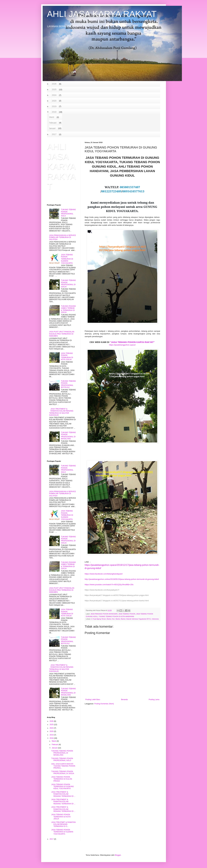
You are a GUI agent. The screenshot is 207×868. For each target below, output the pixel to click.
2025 (54, 89)
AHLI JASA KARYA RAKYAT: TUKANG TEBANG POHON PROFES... (63, 766)
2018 (54, 112)
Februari (53, 123)
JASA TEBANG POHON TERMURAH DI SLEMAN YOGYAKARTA (67, 259)
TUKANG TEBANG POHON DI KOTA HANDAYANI (116, 616)
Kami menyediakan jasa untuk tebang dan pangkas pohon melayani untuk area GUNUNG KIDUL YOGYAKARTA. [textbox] (123, 207)
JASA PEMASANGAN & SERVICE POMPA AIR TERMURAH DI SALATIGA (63, 237)
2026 (54, 84)
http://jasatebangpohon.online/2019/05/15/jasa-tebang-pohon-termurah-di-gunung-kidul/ (122, 579)
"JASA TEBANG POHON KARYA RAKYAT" (132, 342)
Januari (52, 128)
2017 (54, 134)
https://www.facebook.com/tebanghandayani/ (104, 574)
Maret (52, 117)
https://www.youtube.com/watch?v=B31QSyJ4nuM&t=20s (109, 585)
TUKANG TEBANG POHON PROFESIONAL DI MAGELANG (68, 436)
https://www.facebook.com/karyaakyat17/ (102, 590)
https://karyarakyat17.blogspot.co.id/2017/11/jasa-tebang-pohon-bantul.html (117, 601)
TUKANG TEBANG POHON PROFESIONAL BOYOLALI (68, 384)
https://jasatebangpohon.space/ (122, 345)
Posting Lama (154, 700)
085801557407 (130, 187)
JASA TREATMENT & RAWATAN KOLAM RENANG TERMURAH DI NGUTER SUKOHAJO (61, 412)
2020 (54, 101)
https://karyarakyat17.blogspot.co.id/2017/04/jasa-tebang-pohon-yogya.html (117, 595)
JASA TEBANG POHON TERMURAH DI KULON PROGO (62, 779)
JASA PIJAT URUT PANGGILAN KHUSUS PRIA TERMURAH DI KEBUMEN (62, 334)
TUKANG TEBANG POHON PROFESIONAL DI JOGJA (68, 283)
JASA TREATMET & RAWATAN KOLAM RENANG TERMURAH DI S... (63, 824)
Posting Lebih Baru (93, 700)
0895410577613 (133, 191)
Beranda (124, 700)
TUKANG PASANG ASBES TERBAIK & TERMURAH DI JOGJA (68, 309)
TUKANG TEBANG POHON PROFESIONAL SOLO (68, 213)
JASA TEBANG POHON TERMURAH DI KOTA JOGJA (67, 356)
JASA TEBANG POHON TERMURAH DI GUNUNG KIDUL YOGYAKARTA (62, 787)
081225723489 (111, 191)
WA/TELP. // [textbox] (122, 189)
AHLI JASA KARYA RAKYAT (102, 14)
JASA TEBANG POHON (127, 614)
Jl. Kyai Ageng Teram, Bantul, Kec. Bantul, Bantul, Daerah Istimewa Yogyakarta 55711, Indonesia (125, 619)
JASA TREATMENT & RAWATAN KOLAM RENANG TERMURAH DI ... (63, 794)
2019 (54, 106)
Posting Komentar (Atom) (104, 704)
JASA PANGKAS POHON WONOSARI (104, 614)
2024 (54, 95)
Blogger (118, 855)
